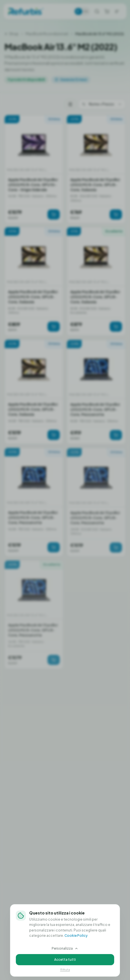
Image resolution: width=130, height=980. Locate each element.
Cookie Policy (76, 936)
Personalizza (65, 948)
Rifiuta (65, 970)
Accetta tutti (65, 960)
